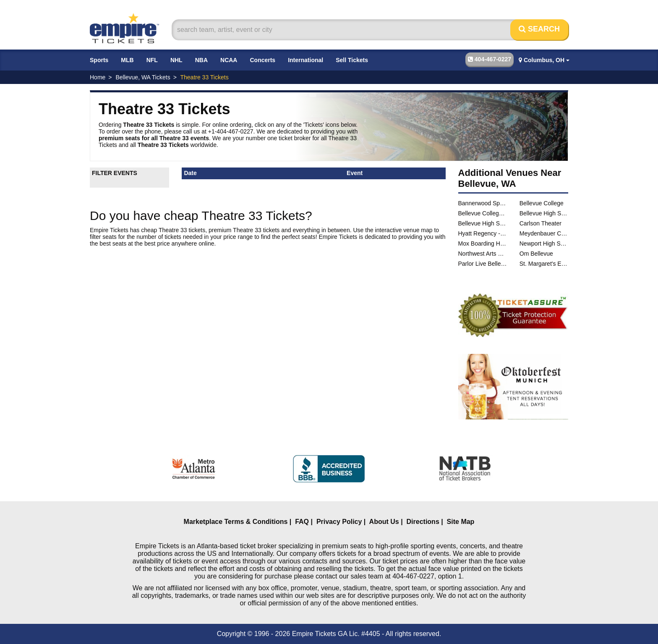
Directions (423, 522)
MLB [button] (127, 60)
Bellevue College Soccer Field (483, 213)
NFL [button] (152, 60)
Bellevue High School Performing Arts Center (483, 223)
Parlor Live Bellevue (483, 264)
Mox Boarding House (483, 243)
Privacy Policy (339, 522)
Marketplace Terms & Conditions (236, 522)
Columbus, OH (544, 60)
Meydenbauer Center (544, 233)
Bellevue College (542, 203)
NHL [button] (176, 60)
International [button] (305, 60)
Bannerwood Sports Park (483, 203)
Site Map (461, 522)
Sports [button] (99, 60)
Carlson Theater (540, 223)
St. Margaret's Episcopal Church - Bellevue (544, 264)
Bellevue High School (544, 213)
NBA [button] (201, 60)
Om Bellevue (536, 254)
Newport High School (544, 243)
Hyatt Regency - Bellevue (483, 233)
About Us (384, 522)
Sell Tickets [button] (352, 60)
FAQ (302, 522)
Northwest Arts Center (483, 254)
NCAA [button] (229, 60)
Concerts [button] (262, 60)
